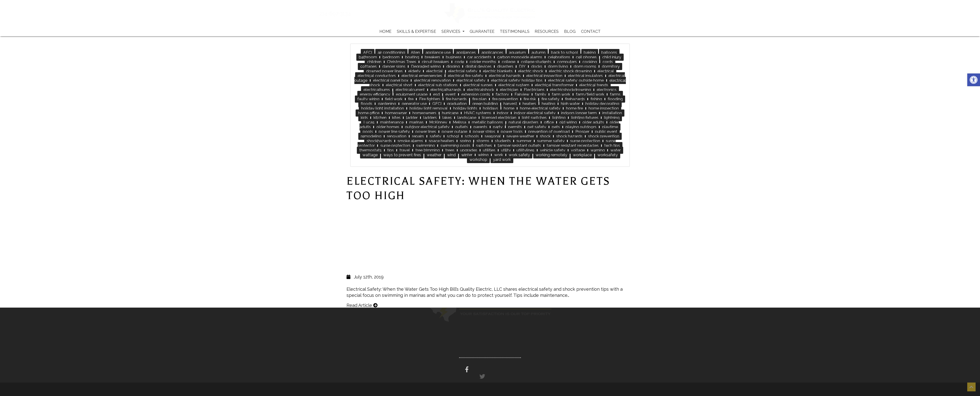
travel (405, 150)
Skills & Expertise (416, 31)
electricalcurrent (410, 90)
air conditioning (391, 53)
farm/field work (590, 94)
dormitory (611, 66)
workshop (478, 160)
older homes (388, 127)
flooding (615, 99)
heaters (529, 104)
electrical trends (594, 85)
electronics (607, 90)
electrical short (399, 85)
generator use (414, 104)
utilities (489, 150)
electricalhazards (446, 90)
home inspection (604, 108)
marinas (416, 122)
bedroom (391, 57)
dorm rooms (585, 66)
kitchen (380, 118)
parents (480, 127)
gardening (387, 104)
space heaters (441, 141)
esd (436, 94)
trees (450, 150)
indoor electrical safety (535, 113)
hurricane (450, 113)
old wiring (568, 122)
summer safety (551, 141)
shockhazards (379, 141)
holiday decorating (602, 104)
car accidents (479, 57)
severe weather (520, 136)
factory (502, 94)
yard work (502, 160)
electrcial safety (463, 71)
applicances (492, 53)
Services (453, 31)
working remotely (551, 155)
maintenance (392, 122)
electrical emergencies (422, 76)
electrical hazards (505, 76)
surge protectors (395, 146)
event (451, 94)
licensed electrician (499, 118)
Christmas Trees (402, 62)
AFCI (368, 53)
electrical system (514, 85)
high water (570, 104)
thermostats (370, 150)
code (459, 62)
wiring (483, 155)
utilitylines (525, 150)
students (503, 141)
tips (391, 150)
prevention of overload (549, 132)
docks (537, 66)
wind (451, 155)
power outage (454, 132)
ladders (430, 118)
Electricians (534, 90)
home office (369, 113)
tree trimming (428, 150)
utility (506, 150)
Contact (591, 31)
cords (608, 62)
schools (472, 136)
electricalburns (377, 90)
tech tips (612, 146)
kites (396, 118)
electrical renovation (432, 80)
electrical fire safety (465, 76)
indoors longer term (579, 113)
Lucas (369, 122)
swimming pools (455, 146)
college (509, 62)
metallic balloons (487, 122)
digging (453, 66)
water (616, 150)
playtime (610, 127)
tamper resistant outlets (519, 146)
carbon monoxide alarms (520, 57)
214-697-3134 (351, 14)
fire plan (479, 99)
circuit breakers (435, 62)
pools (368, 132)
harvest (510, 104)
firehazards (575, 99)
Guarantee (482, 31)
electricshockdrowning (571, 90)
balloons (609, 53)
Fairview (522, 94)
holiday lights (465, 108)
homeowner (396, 113)
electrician (509, 90)
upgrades (469, 150)
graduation (457, 104)
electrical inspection (544, 76)
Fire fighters (430, 99)
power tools (512, 132)
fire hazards (456, 99)
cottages (368, 66)
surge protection (585, 141)
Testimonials (515, 31)
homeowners (424, 113)
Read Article (362, 305)
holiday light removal (429, 108)
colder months (483, 62)
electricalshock (481, 90)
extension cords (476, 94)
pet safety (537, 127)
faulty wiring (368, 99)
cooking (590, 62)
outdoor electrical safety (427, 127)
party (498, 127)
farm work (561, 94)
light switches (534, 118)
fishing (596, 99)
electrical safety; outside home (576, 80)
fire (411, 99)
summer (524, 141)
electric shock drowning (570, 71)
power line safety (394, 132)
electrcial (434, 71)
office (549, 122)
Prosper (582, 132)
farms (615, 94)
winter (467, 155)
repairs (418, 136)
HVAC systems (478, 113)
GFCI (437, 104)
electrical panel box (391, 80)
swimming (426, 146)
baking (590, 53)
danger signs (394, 66)
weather (434, 155)
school (453, 136)
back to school (565, 53)
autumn (538, 53)
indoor (503, 113)
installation (612, 113)
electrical (606, 71)
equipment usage (412, 94)
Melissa (459, 122)
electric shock (531, 71)
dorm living (558, 66)
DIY (522, 66)
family (541, 94)
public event (606, 132)
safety (435, 136)
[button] (974, 80)
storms (483, 141)
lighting (559, 118)
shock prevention (604, 136)
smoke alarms (410, 141)
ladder (412, 118)
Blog (570, 31)
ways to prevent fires (402, 155)
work (499, 155)
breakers (432, 57)
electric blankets (498, 71)
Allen (415, 53)
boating (412, 57)
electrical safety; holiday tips (517, 80)
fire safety (550, 99)
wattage (370, 155)
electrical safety (471, 80)
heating (548, 104)
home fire (574, 108)
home (509, 108)
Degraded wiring (426, 66)
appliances (466, 53)
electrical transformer (554, 85)
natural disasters (523, 122)
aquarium (517, 53)
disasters (505, 66)
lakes (447, 118)
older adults (593, 122)
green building (485, 104)
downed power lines (384, 71)
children (374, 62)
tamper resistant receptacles (573, 146)
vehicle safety (553, 150)
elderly (414, 71)
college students (536, 62)
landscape (467, 118)
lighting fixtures (585, 118)
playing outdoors (581, 127)
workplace (582, 155)
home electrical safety (540, 108)
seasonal (493, 136)
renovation (397, 136)
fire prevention (505, 99)
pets (556, 127)
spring (465, 141)
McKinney (438, 122)
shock (545, 136)
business (454, 57)
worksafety (608, 155)
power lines (426, 132)
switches (484, 146)
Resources (547, 31)
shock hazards (569, 136)
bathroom (368, 57)
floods (367, 104)
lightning (612, 118)
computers (567, 62)
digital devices (478, 66)
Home (385, 31)
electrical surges (478, 85)
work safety (519, 155)
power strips (484, 132)
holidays (490, 108)
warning (598, 150)
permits (515, 127)
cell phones (586, 57)
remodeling (371, 136)
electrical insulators (585, 76)
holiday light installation (383, 108)
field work (394, 99)
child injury (612, 57)
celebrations (559, 57)
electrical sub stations (438, 85)
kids (364, 118)
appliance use (438, 53)
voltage (578, 150)
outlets (462, 127)
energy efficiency (375, 94)
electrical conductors (377, 76)
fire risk (530, 99)
